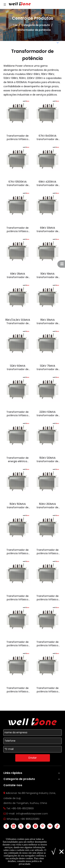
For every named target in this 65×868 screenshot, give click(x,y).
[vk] (50, 826)
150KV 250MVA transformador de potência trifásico (47, 506)
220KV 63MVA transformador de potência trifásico (47, 414)
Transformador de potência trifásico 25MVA (47, 552)
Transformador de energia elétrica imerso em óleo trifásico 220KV (18, 460)
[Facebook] (6, 826)
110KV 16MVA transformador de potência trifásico (47, 275)
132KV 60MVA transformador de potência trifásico (18, 368)
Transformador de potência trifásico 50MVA (47, 598)
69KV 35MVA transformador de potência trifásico (18, 275)
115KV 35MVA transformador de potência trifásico (47, 322)
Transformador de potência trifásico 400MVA (47, 644)
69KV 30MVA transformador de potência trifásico (47, 230)
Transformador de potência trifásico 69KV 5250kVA (18, 230)
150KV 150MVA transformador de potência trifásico (18, 506)
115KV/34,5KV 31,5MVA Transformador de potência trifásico (18, 322)
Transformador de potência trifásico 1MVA (18, 690)
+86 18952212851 (30, 819)
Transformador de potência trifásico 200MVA (18, 644)
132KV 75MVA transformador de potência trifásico (47, 368)
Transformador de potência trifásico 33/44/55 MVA (18, 598)
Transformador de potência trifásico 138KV (18, 414)
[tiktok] (57, 826)
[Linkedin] (14, 826)
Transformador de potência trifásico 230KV (18, 552)
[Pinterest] (43, 826)
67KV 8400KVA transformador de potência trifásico (47, 137)
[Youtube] (28, 826)
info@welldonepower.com (32, 814)
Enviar (33, 758)
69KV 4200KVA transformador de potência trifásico (47, 183)
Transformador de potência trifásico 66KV (18, 137)
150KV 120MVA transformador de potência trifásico (47, 460)
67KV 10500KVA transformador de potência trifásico (18, 183)
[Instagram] (35, 826)
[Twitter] (21, 826)
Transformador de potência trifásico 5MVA (47, 690)
